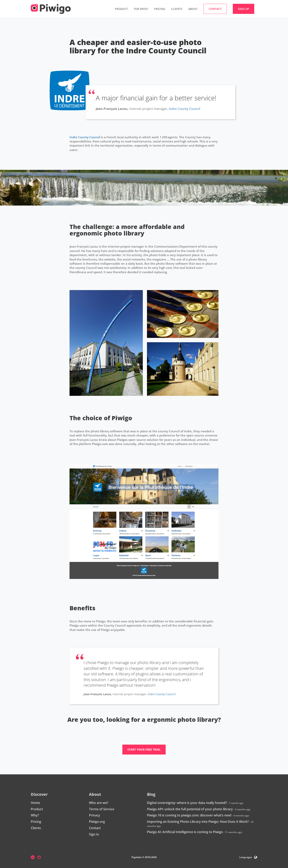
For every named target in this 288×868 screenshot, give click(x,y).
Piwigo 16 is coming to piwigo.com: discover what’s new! (189, 815)
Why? (35, 815)
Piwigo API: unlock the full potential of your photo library (190, 809)
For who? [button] (141, 9)
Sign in (94, 834)
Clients (177, 9)
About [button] (193, 9)
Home (35, 803)
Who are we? (99, 803)
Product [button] (121, 9)
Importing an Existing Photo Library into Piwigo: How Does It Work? (198, 822)
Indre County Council (185, 109)
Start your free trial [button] (144, 749)
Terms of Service (102, 809)
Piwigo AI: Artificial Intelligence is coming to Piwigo (185, 832)
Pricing (160, 9)
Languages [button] (248, 857)
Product (37, 809)
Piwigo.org (97, 822)
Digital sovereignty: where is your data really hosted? (187, 803)
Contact (95, 828)
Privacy (95, 815)
